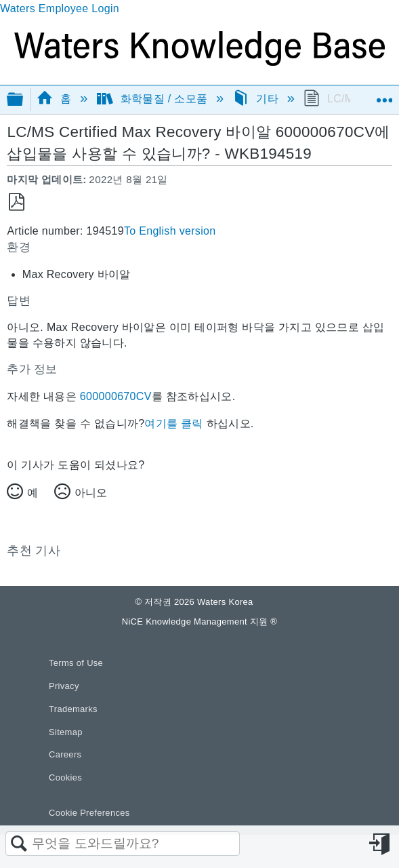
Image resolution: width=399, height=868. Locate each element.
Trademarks (73, 709)
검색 (19, 844)
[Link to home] (199, 62)
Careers (65, 754)
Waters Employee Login (60, 8)
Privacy (64, 686)
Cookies (65, 777)
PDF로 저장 (17, 202)
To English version (170, 231)
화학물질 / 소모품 (154, 99)
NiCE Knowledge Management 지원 (199, 622)
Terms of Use (76, 663)
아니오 (91, 493)
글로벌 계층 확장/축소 (24, 100)
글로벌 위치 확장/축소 (384, 95)
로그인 (381, 844)
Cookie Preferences (89, 813)
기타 (257, 99)
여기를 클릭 (173, 423)
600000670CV (116, 396)
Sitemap (66, 732)
